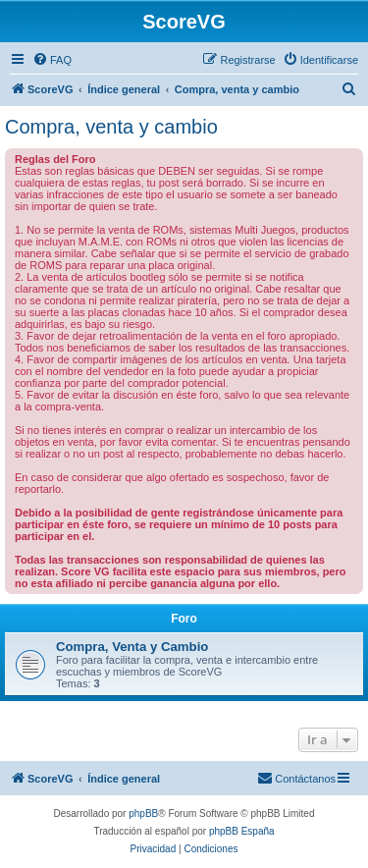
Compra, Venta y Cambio (132, 647)
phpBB (143, 814)
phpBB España (242, 831)
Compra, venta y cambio (111, 127)
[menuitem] (52, 60)
